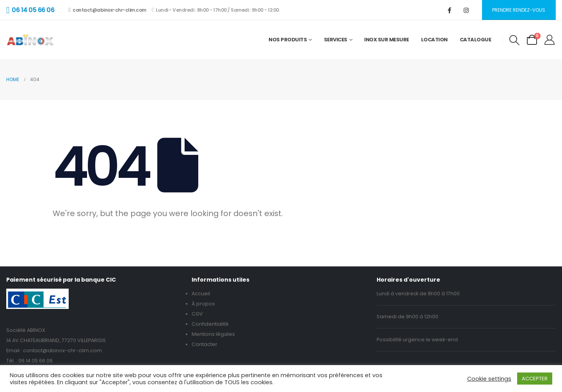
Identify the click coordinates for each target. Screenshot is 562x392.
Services (336, 40)
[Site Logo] (30, 40)
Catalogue (476, 40)
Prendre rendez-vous (519, 10)
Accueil (201, 294)
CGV (197, 314)
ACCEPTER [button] (535, 379)
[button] (514, 40)
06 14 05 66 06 (36, 361)
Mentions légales (213, 334)
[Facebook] (450, 10)
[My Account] (550, 40)
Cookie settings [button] (489, 379)
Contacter (205, 344)
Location (434, 40)
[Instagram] (466, 10)
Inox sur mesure (387, 40)
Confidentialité (210, 324)
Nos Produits (288, 40)
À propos (203, 304)
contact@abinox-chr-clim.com (107, 10)
